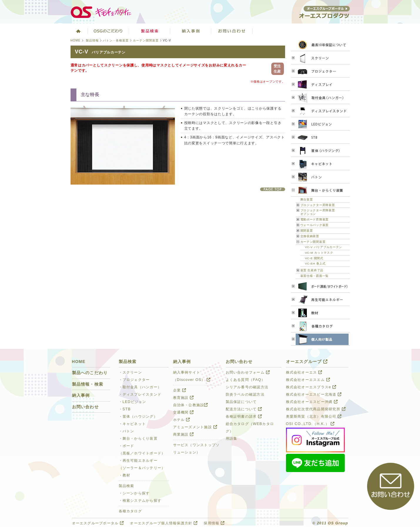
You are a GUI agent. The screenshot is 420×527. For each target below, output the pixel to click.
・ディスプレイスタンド (140, 394)
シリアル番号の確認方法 (247, 387)
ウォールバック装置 (314, 225)
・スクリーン (130, 372)
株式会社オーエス (304, 372)
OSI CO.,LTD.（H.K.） (310, 424)
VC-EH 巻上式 (315, 263)
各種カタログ (130, 511)
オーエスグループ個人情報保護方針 (164, 523)
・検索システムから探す (140, 501)
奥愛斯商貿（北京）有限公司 (314, 416)
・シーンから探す (134, 493)
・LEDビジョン (133, 402)
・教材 (125, 475)
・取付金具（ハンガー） (140, 387)
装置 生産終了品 (312, 270)
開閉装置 (307, 231)
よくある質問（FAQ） (246, 380)
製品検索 (150, 31)
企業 (180, 390)
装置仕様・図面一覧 (314, 276)
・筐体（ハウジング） (138, 416)
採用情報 (214, 523)
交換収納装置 (310, 236)
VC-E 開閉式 (314, 258)
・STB (125, 409)
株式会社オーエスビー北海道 (314, 394)
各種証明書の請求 (244, 416)
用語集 (232, 439)
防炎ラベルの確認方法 (245, 394)
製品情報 (92, 40)
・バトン (127, 431)
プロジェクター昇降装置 (318, 205)
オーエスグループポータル (98, 523)
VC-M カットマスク (319, 253)
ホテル (182, 420)
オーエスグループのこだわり (108, 31)
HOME (76, 40)
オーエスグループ (307, 362)
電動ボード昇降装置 (314, 219)
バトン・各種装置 (116, 40)
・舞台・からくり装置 (138, 439)
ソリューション (191, 31)
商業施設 (184, 434)
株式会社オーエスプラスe (311, 387)
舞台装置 (307, 199)
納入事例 (81, 395)
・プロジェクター (134, 380)
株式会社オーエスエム (308, 380)
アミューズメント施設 (195, 427)
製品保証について (241, 402)
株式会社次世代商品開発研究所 (316, 409)
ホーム (78, 31)
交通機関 (184, 412)
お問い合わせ (232, 31)
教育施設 (184, 398)
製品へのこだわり (90, 373)
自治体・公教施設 (191, 405)
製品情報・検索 (88, 384)
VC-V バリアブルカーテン (324, 247)
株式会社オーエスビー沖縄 (312, 402)
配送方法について (244, 409)
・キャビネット (132, 424)
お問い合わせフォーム (248, 372)
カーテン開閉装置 (146, 40)
